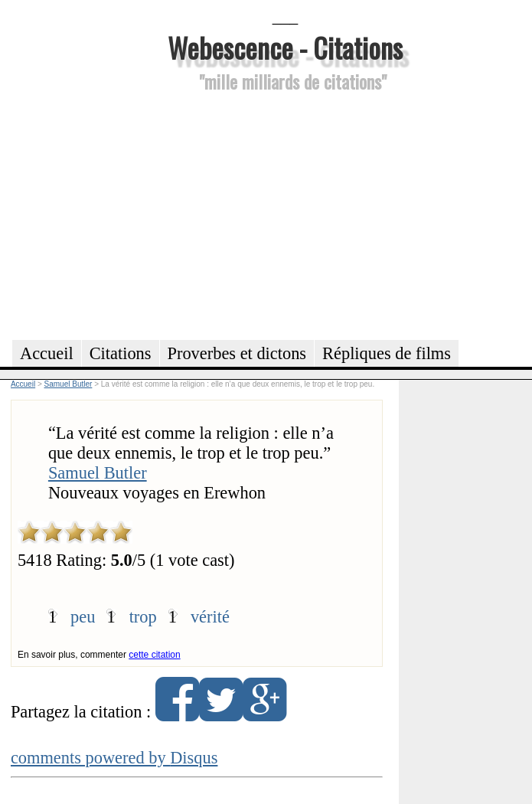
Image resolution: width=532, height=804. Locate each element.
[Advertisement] (285, 214)
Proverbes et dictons (237, 353)
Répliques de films (387, 353)
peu (83, 617)
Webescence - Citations (285, 47)
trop (143, 617)
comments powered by (114, 758)
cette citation (154, 655)
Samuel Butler (98, 473)
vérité (210, 617)
